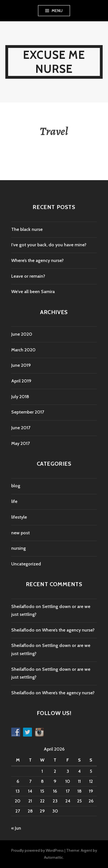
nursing (19, 548)
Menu (57, 11)
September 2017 (28, 412)
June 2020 (22, 334)
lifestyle (19, 517)
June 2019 (21, 365)
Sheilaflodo (23, 606)
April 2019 (21, 381)
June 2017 (21, 428)
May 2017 (20, 443)
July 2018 (20, 397)
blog (16, 486)
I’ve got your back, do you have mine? (49, 245)
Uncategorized (26, 564)
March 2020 (23, 350)
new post (20, 533)
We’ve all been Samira (33, 292)
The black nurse (27, 229)
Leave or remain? (28, 276)
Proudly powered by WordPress (37, 850)
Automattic (54, 857)
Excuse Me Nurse (54, 62)
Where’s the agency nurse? (37, 260)
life (14, 501)
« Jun (16, 828)
